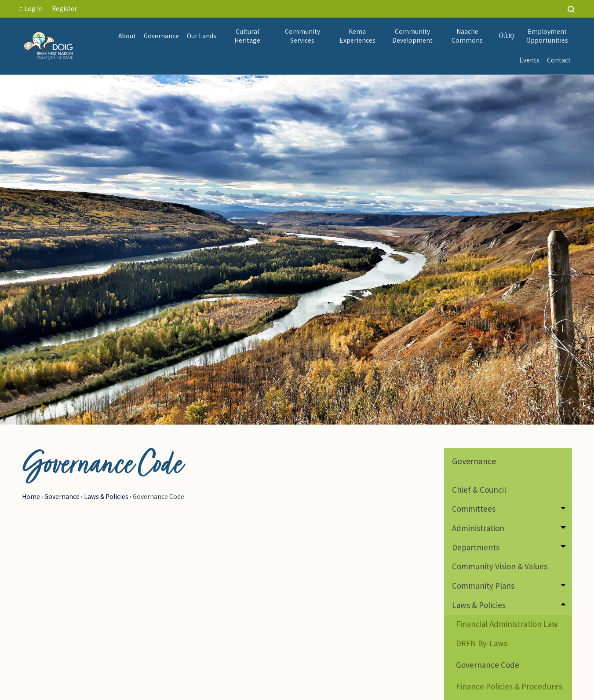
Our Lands (202, 36)
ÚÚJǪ (507, 36)
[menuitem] (128, 36)
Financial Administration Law (507, 624)
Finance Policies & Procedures (509, 686)
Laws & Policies (106, 497)
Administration (478, 528)
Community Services (302, 36)
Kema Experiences (357, 36)
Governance (161, 36)
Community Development (412, 36)
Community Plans (483, 586)
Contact (559, 60)
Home (31, 497)
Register (64, 9)
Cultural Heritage (247, 36)
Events (529, 60)
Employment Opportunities (547, 36)
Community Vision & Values (500, 566)
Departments (476, 547)
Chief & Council (479, 490)
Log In (31, 9)
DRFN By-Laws (482, 643)
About (127, 36)
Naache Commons (467, 36)
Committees (474, 509)
